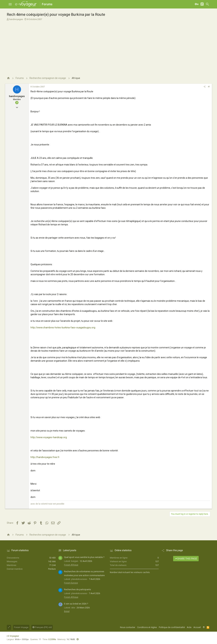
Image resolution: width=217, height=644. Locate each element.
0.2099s (52, 639)
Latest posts (70, 550)
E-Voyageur (13, 636)
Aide (189, 627)
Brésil (67, 611)
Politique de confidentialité (172, 627)
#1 (209, 87)
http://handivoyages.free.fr (45, 457)
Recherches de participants (77, 589)
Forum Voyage (21, 627)
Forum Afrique (71, 565)
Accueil (197, 627)
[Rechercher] (208, 4)
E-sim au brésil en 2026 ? (76, 604)
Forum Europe (71, 583)
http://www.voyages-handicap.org (49, 437)
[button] (10, 4)
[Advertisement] (108, 47)
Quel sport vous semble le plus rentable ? (84, 557)
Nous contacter (128, 627)
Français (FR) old (42, 627)
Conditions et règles (147, 627)
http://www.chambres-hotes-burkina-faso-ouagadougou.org (63, 328)
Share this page (186, 559)
